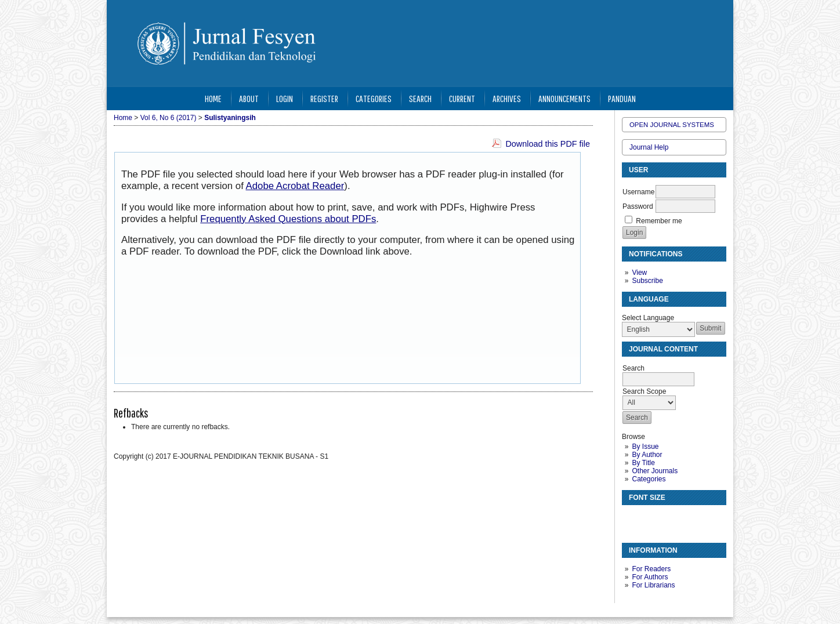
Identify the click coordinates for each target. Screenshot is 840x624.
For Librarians (653, 585)
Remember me (659, 221)
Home (213, 98)
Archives (507, 98)
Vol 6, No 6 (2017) (169, 118)
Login (285, 98)
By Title (643, 463)
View (639, 273)
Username (638, 192)
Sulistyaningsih (230, 118)
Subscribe (647, 281)
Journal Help (649, 147)
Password (638, 206)
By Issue (645, 447)
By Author (647, 455)
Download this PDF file (548, 144)
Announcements (564, 98)
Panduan (622, 98)
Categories (649, 479)
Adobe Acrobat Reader (295, 186)
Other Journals (655, 471)
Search (420, 98)
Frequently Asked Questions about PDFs (288, 219)
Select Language (648, 318)
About (249, 98)
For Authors (650, 577)
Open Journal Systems (672, 125)
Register (324, 98)
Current (462, 98)
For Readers (651, 569)
